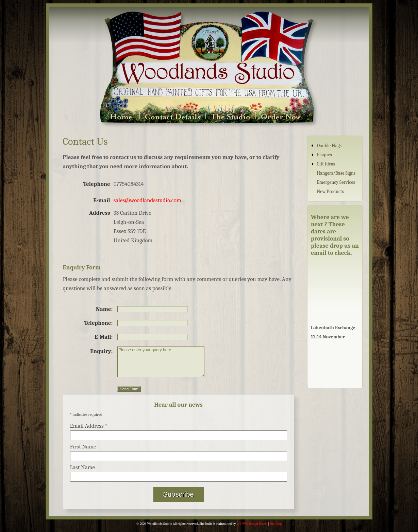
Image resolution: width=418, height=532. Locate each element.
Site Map (276, 524)
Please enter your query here (161, 362)
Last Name (83, 467)
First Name (83, 447)
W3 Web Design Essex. (252, 524)
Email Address (89, 426)
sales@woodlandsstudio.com (147, 200)
